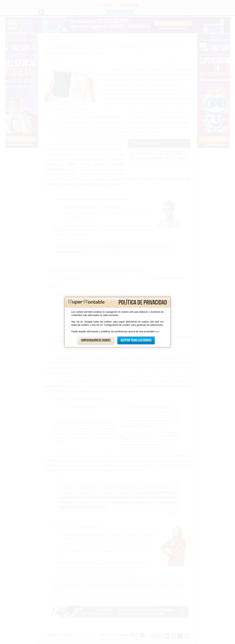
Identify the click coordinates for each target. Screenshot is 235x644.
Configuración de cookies (96, 340)
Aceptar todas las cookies (136, 340)
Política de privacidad (143, 303)
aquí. (157, 331)
